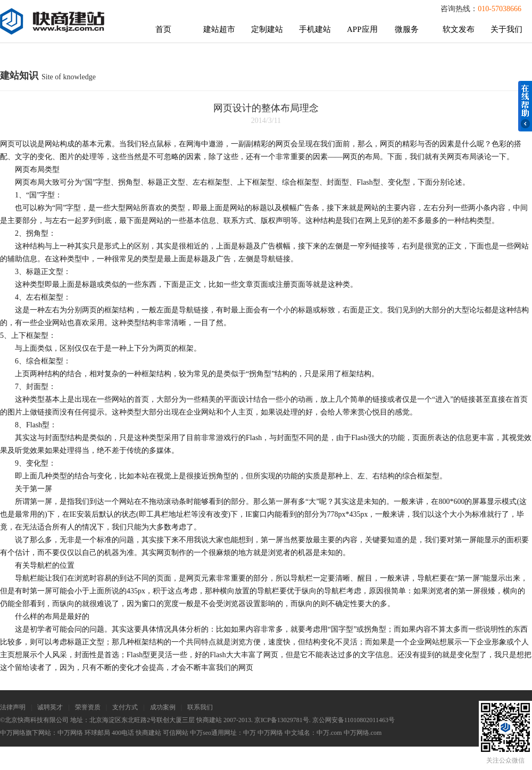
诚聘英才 (50, 707)
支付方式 (125, 707)
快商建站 (148, 733)
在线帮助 (525, 106)
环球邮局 (97, 733)
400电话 (123, 733)
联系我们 (200, 707)
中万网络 (70, 733)
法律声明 (13, 707)
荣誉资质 (88, 707)
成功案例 (163, 707)
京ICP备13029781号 (282, 720)
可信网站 (176, 733)
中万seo (201, 733)
